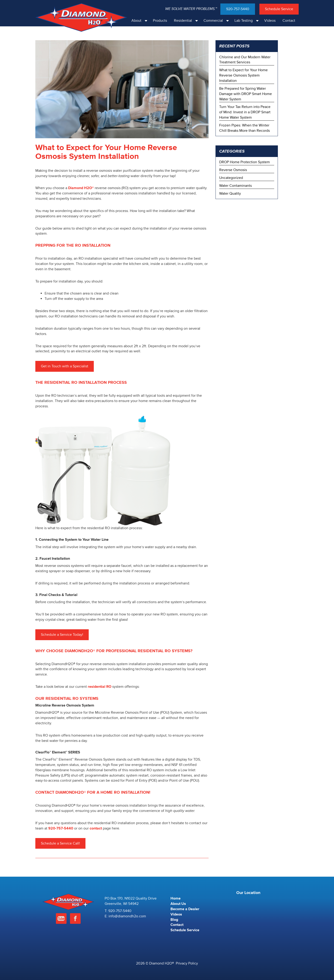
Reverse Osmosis (233, 170)
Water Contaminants (235, 186)
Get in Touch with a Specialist (65, 366)
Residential (187, 21)
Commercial (217, 21)
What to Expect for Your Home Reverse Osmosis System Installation (243, 75)
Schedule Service (279, 9)
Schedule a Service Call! (60, 843)
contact (96, 828)
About (140, 21)
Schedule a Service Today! (62, 635)
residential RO (100, 687)
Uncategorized (231, 178)
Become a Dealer (185, 909)
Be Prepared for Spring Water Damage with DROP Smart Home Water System (246, 94)
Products (160, 21)
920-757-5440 (238, 9)
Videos (270, 21)
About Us (178, 904)
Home (176, 898)
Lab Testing (248, 21)
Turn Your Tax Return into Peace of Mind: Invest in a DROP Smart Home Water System (245, 112)
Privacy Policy (187, 963)
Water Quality (230, 194)
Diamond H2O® (81, 188)
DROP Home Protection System (244, 162)
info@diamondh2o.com (127, 916)
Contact (289, 21)
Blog (174, 920)
